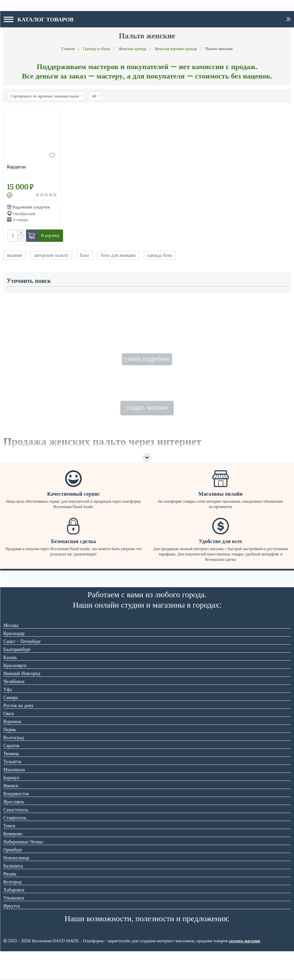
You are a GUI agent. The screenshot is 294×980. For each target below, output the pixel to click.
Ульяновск (14, 927)
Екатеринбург (17, 678)
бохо (85, 255)
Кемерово (13, 862)
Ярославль (14, 830)
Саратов (11, 774)
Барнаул (11, 806)
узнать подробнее (147, 373)
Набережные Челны (23, 870)
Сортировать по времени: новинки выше (47, 96)
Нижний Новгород (22, 702)
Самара (11, 726)
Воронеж (12, 750)
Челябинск (14, 710)
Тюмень (11, 782)
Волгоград (14, 766)
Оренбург (13, 878)
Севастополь (16, 838)
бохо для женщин (118, 255)
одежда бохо (160, 255)
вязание (15, 255)
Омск (9, 742)
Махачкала (14, 798)
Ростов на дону (19, 734)
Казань (10, 686)
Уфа (8, 718)
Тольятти (12, 790)
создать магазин (147, 436)
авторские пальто (51, 255)
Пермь (10, 758)
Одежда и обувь (97, 49)
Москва (11, 654)
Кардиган (16, 167)
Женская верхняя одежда (176, 49)
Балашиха (13, 894)
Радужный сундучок (31, 207)
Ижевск (11, 814)
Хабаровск (14, 919)
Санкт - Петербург (22, 670)
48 (96, 96)
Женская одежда (132, 49)
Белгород (12, 911)
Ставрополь (15, 846)
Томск (9, 854)
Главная (68, 49)
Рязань (10, 903)
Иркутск (12, 935)
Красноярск (15, 694)
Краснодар (14, 662)
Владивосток (16, 822)
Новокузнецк (16, 886)
